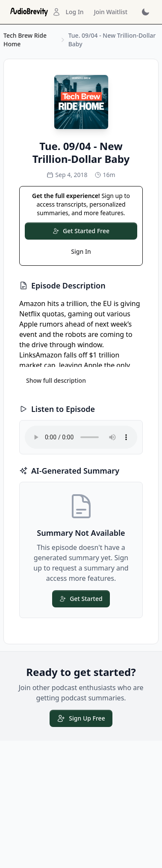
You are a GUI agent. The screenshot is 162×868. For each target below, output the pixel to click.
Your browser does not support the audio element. (81, 437)
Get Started (81, 599)
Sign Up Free (81, 718)
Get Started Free (81, 231)
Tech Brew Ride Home (25, 40)
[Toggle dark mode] (145, 12)
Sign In (81, 251)
